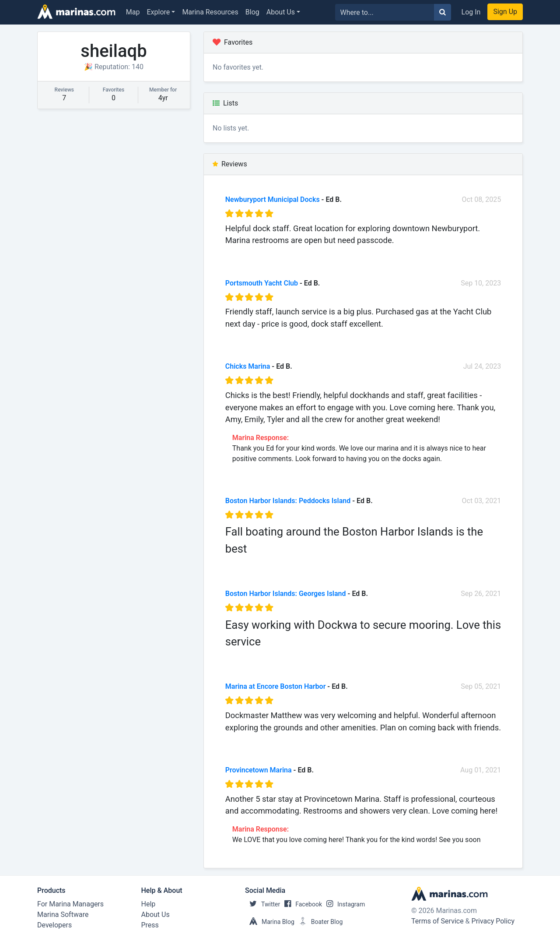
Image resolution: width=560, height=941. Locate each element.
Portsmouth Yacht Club (262, 283)
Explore (159, 12)
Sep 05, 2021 (481, 686)
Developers (54, 925)
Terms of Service (437, 921)
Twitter (262, 904)
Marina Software (63, 915)
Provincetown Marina (259, 770)
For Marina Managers (70, 904)
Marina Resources (210, 12)
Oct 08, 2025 (482, 199)
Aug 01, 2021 (481, 770)
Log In (471, 12)
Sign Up (505, 12)
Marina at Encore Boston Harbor (276, 686)
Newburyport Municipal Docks (273, 199)
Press (150, 925)
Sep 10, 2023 (481, 283)
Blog (252, 12)
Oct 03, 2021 (482, 501)
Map (133, 12)
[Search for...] (385, 12)
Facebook (301, 904)
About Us (281, 12)
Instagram (343, 904)
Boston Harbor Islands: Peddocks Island (288, 501)
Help (149, 904)
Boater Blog (319, 922)
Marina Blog (270, 922)
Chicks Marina (248, 366)
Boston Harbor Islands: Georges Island (286, 594)
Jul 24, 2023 (482, 366)
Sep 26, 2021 (481, 594)
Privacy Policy (493, 921)
